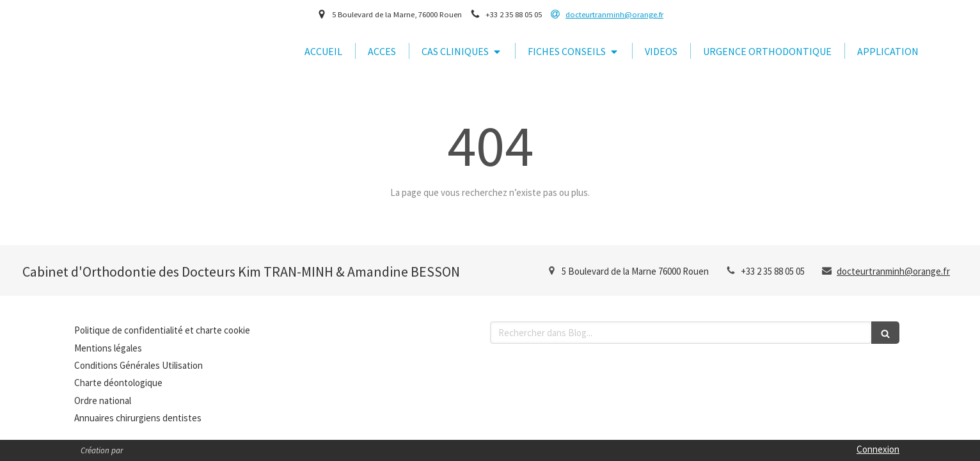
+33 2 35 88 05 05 (773, 271)
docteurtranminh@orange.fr (893, 271)
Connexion (878, 449)
